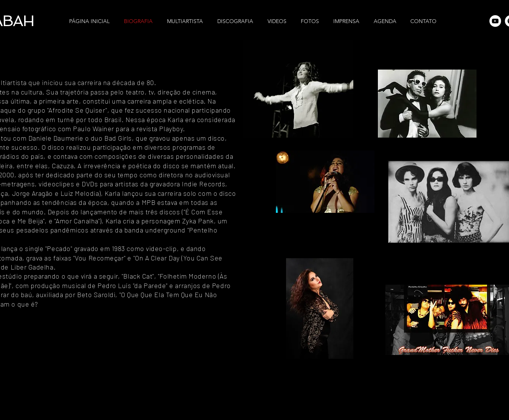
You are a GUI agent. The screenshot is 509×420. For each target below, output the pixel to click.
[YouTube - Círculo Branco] (495, 21)
